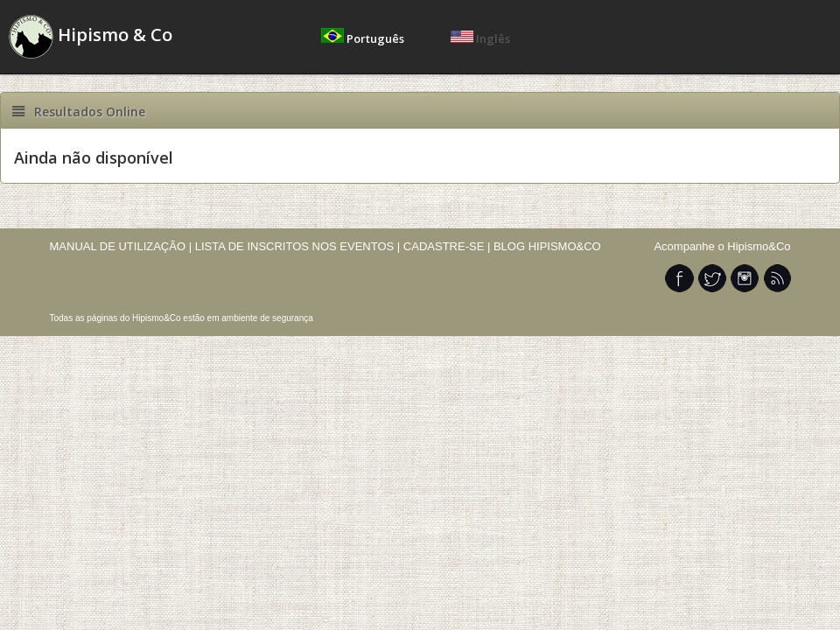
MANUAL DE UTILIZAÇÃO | (121, 246)
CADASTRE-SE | (448, 246)
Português (364, 38)
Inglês (480, 38)
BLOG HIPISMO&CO (547, 246)
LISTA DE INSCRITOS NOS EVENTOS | (298, 246)
